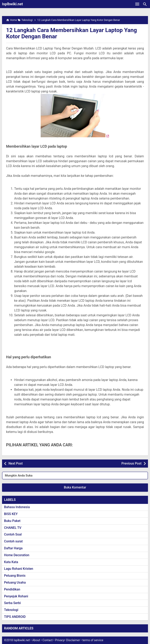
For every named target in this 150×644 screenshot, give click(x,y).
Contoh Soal (13, 534)
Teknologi (11, 610)
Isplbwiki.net (12, 4)
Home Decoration (17, 555)
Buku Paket (12, 521)
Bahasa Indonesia (17, 507)
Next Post (16, 463)
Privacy (60, 640)
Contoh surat (13, 541)
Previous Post (131, 463)
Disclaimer (73, 640)
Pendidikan (12, 589)
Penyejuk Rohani (16, 596)
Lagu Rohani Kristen (19, 569)
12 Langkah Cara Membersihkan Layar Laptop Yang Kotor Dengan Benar (71, 33)
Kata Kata (11, 562)
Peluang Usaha (15, 582)
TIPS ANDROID (15, 617)
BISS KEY (11, 514)
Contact (48, 640)
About (36, 640)
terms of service (93, 640)
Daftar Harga (13, 548)
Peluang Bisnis (15, 576)
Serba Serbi (12, 603)
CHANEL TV (13, 528)
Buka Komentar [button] (75, 487)
